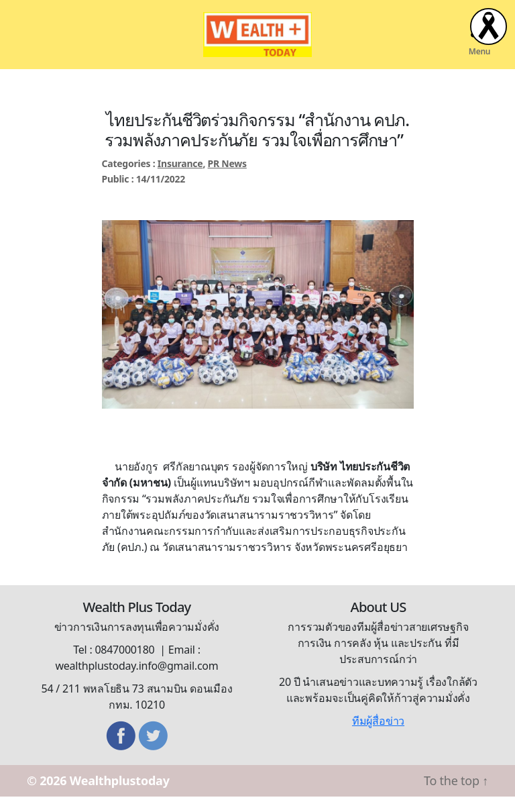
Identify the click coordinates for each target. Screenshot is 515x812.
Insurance (180, 180)
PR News (227, 180)
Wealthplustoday (120, 796)
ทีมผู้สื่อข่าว (378, 736)
